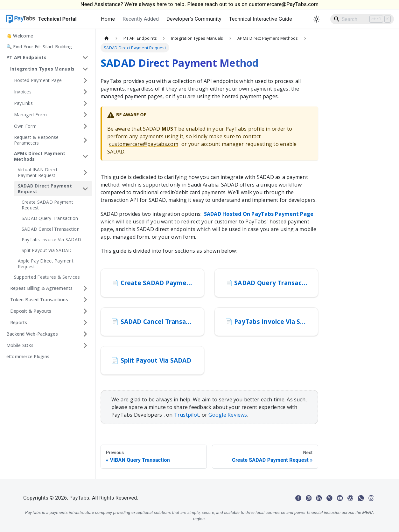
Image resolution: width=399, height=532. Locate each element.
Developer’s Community (194, 19)
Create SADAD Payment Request (47, 205)
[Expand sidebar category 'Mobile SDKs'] (85, 345)
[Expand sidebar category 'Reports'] (85, 323)
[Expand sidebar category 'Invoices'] (85, 92)
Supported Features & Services (47, 277)
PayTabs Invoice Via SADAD (51, 239)
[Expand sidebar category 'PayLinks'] (85, 103)
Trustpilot (186, 415)
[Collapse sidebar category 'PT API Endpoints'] (85, 58)
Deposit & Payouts (31, 311)
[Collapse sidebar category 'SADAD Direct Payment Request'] (85, 189)
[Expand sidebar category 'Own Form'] (85, 126)
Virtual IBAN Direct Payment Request (38, 172)
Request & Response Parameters (36, 140)
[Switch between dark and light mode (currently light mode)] (316, 19)
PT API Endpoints (26, 57)
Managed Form (30, 115)
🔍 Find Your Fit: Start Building (39, 47)
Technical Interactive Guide (261, 19)
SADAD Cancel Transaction (51, 229)
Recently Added (141, 19)
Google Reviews (228, 415)
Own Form (25, 126)
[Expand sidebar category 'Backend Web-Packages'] (85, 334)
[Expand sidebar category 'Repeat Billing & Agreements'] (85, 288)
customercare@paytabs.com (144, 144)
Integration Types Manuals (42, 69)
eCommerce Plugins (28, 356)
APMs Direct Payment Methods (40, 156)
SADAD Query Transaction (50, 218)
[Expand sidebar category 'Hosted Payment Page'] (85, 80)
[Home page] (107, 38)
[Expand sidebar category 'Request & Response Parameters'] (85, 140)
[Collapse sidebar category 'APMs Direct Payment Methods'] (85, 156)
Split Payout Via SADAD (47, 250)
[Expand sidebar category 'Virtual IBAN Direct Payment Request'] (85, 172)
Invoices (23, 92)
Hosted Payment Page (38, 80)
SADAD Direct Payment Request (45, 189)
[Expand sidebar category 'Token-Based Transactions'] (85, 300)
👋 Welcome (20, 36)
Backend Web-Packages (32, 334)
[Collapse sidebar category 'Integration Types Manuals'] (85, 69)
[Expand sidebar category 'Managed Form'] (85, 115)
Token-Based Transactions (39, 300)
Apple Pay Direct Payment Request (46, 264)
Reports (19, 322)
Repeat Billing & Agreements (41, 288)
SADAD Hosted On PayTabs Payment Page (259, 214)
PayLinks (23, 103)
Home (108, 19)
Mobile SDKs (20, 345)
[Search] (362, 19)
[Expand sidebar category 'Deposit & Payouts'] (85, 311)
